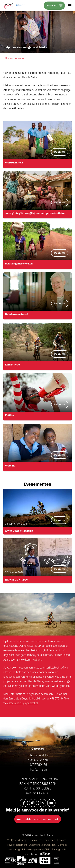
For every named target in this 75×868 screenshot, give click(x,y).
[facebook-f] (24, 803)
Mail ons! (37, 660)
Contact (62, 845)
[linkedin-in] (42, 803)
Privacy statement (17, 845)
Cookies (62, 840)
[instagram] (33, 803)
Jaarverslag (14, 849)
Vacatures (37, 840)
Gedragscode (59, 849)
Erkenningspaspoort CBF (36, 849)
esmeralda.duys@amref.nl (23, 703)
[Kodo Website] (45, 854)
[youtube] (51, 803)
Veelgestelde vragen (18, 840)
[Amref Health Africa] (10, 860)
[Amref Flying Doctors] (22, 860)
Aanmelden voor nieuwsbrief (38, 819)
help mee (50, 840)
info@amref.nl (38, 769)
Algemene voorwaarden (43, 845)
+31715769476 (37, 765)
